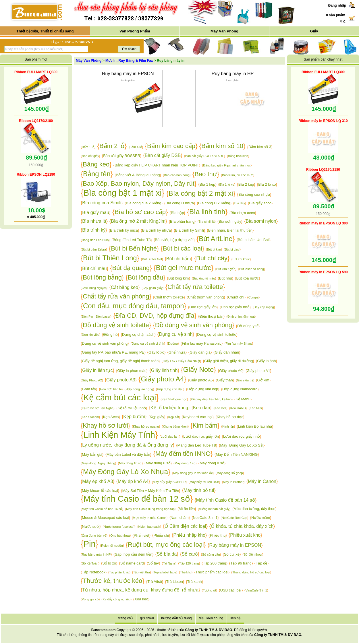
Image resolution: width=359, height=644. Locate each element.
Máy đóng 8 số (212, 463)
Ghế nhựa (177, 352)
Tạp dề (261, 563)
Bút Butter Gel (152, 259)
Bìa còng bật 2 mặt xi (201, 193)
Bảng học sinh (238, 156)
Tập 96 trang (241, 563)
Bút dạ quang (131, 268)
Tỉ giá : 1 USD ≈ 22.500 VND (72, 42)
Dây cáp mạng (264, 307)
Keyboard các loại (198, 417)
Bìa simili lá (206, 222)
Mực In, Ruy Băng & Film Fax (129, 61)
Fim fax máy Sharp (239, 344)
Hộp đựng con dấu (170, 389)
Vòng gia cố (90, 599)
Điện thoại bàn (211, 316)
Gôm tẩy (89, 389)
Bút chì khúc (241, 259)
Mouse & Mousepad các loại (105, 518)
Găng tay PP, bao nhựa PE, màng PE (113, 352)
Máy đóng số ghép (230, 473)
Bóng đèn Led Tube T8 (132, 240)
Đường (173, 344)
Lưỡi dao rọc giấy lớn (201, 436)
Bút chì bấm (178, 259)
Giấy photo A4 (162, 379)
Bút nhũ (226, 278)
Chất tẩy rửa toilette (195, 287)
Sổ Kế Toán (90, 563)
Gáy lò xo (156, 352)
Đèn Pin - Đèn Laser (96, 317)
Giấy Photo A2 (92, 380)
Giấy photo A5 (201, 380)
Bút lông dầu (145, 277)
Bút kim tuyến (226, 269)
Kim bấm (205, 425)
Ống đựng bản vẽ (94, 536)
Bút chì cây (212, 258)
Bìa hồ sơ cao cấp (140, 212)
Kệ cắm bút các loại (120, 397)
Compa (253, 297)
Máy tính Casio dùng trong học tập (150, 509)
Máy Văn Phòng (224, 31)
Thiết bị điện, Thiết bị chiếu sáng (45, 31)
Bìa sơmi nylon (261, 221)
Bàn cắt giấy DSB (163, 155)
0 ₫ (343, 21)
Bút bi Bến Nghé (134, 248)
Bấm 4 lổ (136, 147)
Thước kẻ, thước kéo (112, 581)
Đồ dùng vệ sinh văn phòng (194, 325)
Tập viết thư (142, 572)
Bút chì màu (94, 268)
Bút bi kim (214, 249)
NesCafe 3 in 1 (205, 518)
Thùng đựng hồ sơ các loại (251, 572)
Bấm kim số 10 (222, 146)
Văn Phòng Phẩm (135, 31)
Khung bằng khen (175, 426)
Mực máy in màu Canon (150, 518)
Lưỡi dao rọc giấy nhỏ (242, 436)
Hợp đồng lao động (139, 389)
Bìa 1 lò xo (227, 185)
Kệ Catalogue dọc (174, 399)
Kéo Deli (221, 408)
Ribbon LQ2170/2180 (36, 121)
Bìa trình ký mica (124, 230)
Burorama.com (104, 630)
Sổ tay (153, 563)
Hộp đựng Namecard (240, 389)
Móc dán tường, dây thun (254, 509)
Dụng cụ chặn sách (138, 334)
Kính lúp (228, 426)
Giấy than (225, 380)
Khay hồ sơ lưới (105, 425)
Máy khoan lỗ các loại (100, 491)
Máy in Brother (233, 482)
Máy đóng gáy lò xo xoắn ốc (193, 473)
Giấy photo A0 (231, 371)
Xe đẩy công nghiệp (116, 599)
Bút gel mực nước (184, 268)
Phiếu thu (218, 535)
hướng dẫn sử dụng (176, 618)
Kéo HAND (238, 408)
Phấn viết (142, 535)
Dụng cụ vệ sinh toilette (217, 334)
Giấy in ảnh (266, 361)
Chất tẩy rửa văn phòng (116, 296)
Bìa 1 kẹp (208, 184)
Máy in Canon (262, 481)
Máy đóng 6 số (158, 463)
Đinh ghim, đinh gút (241, 317)
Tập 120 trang (189, 563)
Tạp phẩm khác (119, 572)
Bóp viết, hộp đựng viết (174, 240)
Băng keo (96, 164)
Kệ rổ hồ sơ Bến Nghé (98, 408)
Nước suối (91, 526)
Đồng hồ (111, 334)
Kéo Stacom (90, 417)
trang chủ (126, 618)
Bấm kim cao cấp (171, 146)
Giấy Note (198, 369)
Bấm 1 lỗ (88, 147)
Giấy (314, 31)
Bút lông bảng (102, 277)
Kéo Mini (256, 408)
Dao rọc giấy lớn (203, 307)
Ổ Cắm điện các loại (185, 526)
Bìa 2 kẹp (246, 184)
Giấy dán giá (200, 352)
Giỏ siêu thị (245, 380)
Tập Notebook (93, 572)
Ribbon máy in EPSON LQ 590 (323, 272)
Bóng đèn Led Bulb (95, 240)
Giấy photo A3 (121, 380)
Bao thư (206, 174)
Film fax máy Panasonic (202, 343)
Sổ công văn (211, 554)
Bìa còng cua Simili (102, 203)
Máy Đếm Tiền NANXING (237, 454)
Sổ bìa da (167, 554)
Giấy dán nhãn (227, 352)
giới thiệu (147, 618)
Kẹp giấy (157, 417)
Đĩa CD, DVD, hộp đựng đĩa (155, 316)
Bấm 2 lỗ (112, 146)
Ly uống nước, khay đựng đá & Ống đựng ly (127, 445)
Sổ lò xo (109, 563)
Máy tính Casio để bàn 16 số (102, 509)
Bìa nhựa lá (94, 221)
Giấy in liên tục (97, 370)
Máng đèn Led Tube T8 (197, 445)
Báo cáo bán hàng (177, 175)
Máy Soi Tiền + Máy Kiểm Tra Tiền (151, 491)
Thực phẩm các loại (212, 572)
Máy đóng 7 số (185, 463)
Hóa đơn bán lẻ (111, 389)
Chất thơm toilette (169, 297)
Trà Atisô (155, 582)
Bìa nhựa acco (243, 213)
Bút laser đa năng (252, 269)
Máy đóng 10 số (130, 463)
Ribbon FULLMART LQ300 (36, 72)
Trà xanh (195, 582)
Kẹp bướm (134, 417)
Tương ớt (209, 590)
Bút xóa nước (247, 278)
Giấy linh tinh (164, 370)
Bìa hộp (177, 213)
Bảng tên (97, 174)
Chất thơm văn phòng (206, 297)
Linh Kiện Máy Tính (119, 435)
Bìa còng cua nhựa (254, 194)
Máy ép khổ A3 (98, 481)
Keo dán (202, 408)
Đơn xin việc (91, 335)
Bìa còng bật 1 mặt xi (123, 193)
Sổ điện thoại (253, 554)
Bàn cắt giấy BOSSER (122, 156)
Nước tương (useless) (119, 527)
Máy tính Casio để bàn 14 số (226, 500)
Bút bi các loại (183, 248)
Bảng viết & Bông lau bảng (138, 175)
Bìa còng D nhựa (180, 203)
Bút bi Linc (232, 249)
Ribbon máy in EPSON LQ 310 (323, 121)
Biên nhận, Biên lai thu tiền (230, 230)
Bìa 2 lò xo (267, 184)
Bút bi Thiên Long (110, 258)
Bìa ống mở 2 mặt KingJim (138, 221)
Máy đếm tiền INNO (183, 454)
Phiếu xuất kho (245, 535)
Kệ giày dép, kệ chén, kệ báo (211, 399)
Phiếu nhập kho (189, 535)
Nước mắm (261, 518)
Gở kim (263, 380)
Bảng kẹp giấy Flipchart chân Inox (227, 165)
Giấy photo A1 (258, 371)
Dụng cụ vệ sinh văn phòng (105, 343)
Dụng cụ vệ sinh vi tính (148, 344)
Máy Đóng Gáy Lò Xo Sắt (242, 445)
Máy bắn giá (92, 454)
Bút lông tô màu (204, 278)
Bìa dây (240, 203)
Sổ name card (132, 563)
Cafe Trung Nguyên (94, 288)
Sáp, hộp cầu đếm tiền (134, 554)
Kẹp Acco (111, 417)
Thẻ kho (186, 572)
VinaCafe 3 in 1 (256, 590)
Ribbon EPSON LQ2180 (36, 174)
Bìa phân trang (182, 221)
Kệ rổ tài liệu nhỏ (132, 408)
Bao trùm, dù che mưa (238, 175)
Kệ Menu (243, 399)
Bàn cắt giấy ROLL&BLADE (205, 156)
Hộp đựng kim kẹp (203, 389)
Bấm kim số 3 (260, 147)
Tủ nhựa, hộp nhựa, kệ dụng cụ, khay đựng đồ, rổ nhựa (140, 590)
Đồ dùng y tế (248, 326)
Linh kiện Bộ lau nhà (255, 426)
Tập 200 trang (215, 563)
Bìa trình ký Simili (190, 230)
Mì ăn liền (187, 509)
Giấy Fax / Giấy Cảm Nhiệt (181, 361)
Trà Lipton (175, 582)
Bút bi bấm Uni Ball (254, 240)
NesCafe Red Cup (234, 518)
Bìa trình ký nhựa (157, 230)
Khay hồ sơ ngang (146, 426)
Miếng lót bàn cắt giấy (214, 509)
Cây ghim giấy (153, 288)
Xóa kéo (141, 599)
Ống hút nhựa (120, 536)
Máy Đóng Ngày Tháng (99, 463)
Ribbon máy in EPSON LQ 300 (323, 223)
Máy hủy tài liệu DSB (204, 482)
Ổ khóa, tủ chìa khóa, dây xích (242, 526)
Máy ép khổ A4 (133, 481)
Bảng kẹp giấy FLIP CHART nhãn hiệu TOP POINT (157, 165)
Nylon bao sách (149, 527)
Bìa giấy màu (95, 213)
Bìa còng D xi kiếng (214, 203)
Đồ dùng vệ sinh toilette (116, 325)
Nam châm (180, 518)
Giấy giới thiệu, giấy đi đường (229, 361)
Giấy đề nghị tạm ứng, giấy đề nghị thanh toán (120, 361)
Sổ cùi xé (232, 554)
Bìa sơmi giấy (230, 221)
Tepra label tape (165, 572)
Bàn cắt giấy (90, 156)
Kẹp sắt (174, 417)
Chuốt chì (236, 297)
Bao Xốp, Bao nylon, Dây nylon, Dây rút (138, 184)
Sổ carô (190, 554)
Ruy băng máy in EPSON (128, 74)
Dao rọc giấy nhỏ (235, 307)
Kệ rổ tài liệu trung (169, 408)
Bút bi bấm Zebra (94, 249)
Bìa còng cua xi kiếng (143, 203)
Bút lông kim (179, 278)
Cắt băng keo (125, 287)
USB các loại (231, 590)
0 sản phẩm (336, 15)
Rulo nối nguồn (112, 546)
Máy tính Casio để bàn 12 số (137, 499)
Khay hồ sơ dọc (230, 417)
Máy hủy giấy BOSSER (169, 482)
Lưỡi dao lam (170, 437)
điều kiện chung (211, 618)
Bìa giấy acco (260, 203)
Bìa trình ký (94, 230)
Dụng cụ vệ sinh (176, 334)
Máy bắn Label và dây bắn (128, 454)
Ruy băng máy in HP (232, 74)
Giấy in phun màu (132, 371)
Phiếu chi (161, 535)
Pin (90, 544)
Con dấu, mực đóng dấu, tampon (134, 306)
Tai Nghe (169, 563)
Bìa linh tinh (207, 212)
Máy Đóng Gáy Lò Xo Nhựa (126, 472)
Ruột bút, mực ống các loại (166, 545)
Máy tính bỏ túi (199, 490)
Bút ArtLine (216, 239)
